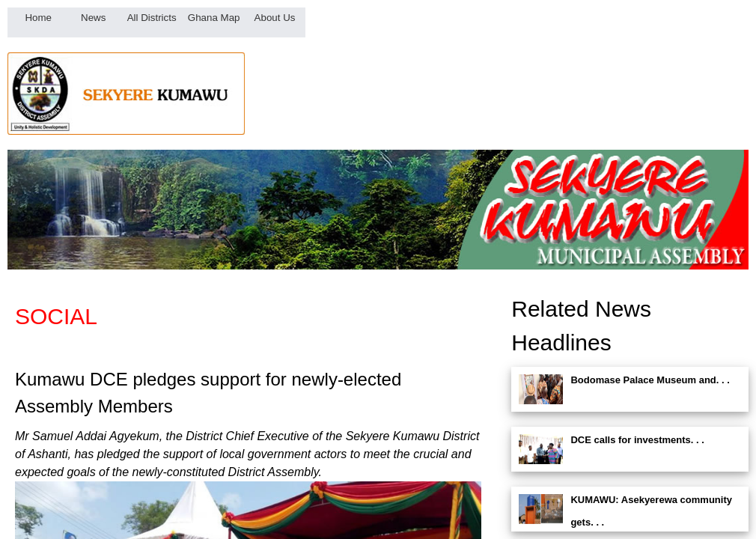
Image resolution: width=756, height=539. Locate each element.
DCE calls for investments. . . (637, 440)
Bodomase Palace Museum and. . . (650, 380)
